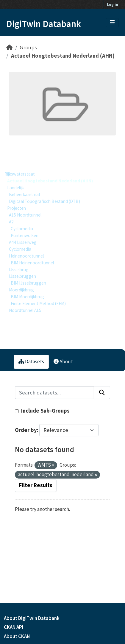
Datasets (31, 362)
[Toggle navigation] (112, 23)
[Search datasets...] (54, 393)
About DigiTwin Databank (32, 618)
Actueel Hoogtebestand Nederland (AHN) (63, 56)
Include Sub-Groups (42, 411)
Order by (26, 430)
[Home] (9, 47)
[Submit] (102, 393)
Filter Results (36, 485)
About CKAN (17, 636)
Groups (28, 47)
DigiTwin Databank (44, 24)
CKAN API (14, 627)
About (63, 362)
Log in (112, 5)
